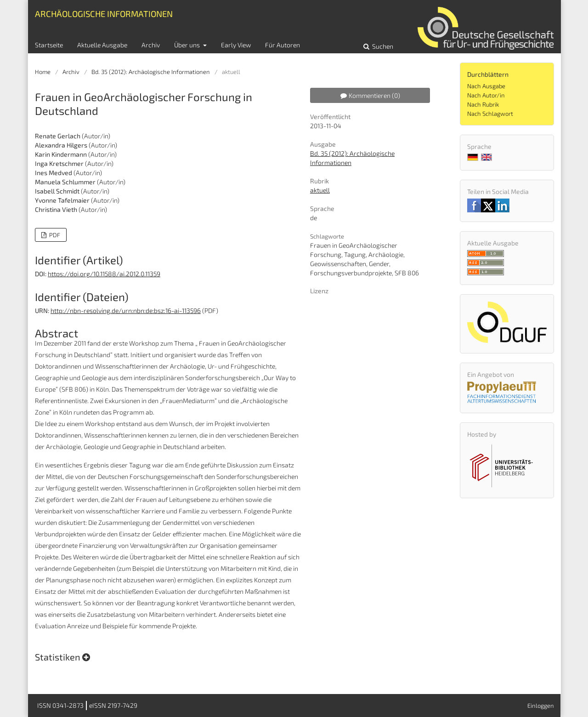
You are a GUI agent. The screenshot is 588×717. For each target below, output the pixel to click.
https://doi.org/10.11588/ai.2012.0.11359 (104, 274)
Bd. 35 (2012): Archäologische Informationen (151, 72)
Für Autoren (283, 45)
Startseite (49, 45)
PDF (54, 235)
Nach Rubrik (483, 104)
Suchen (382, 46)
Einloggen (541, 706)
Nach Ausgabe (486, 86)
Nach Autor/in (486, 95)
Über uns (188, 45)
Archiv (151, 45)
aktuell (320, 190)
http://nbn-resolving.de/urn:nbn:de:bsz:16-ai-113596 (126, 310)
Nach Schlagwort (490, 114)
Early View (236, 45)
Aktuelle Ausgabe (102, 45)
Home (43, 72)
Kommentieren (370, 95)
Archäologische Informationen (104, 14)
